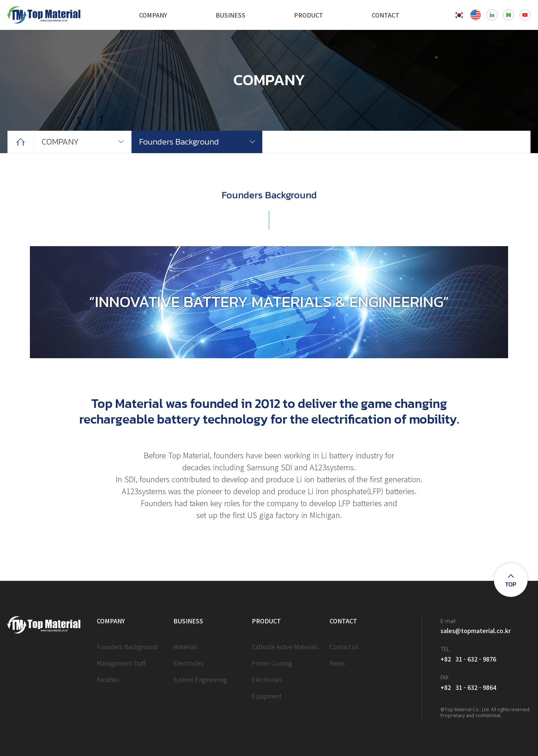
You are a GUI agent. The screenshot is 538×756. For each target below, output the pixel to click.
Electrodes (188, 663)
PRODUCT (309, 15)
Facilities (108, 679)
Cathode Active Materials (285, 647)
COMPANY (153, 15)
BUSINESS (231, 15)
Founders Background (179, 142)
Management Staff (121, 663)
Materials (186, 647)
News (337, 663)
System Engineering (200, 679)
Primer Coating (272, 663)
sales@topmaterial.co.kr (486, 626)
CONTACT (386, 15)
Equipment (267, 696)
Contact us (344, 647)
